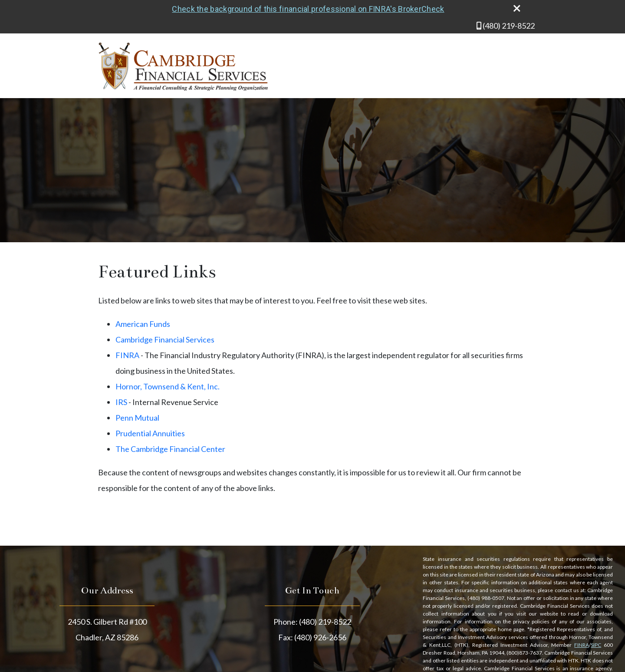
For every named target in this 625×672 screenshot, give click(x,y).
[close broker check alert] (517, 8)
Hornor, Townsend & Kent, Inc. (168, 386)
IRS (121, 402)
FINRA (127, 355)
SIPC (596, 645)
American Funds (143, 324)
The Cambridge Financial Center (170, 449)
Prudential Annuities (150, 433)
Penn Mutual (137, 418)
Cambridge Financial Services (165, 339)
